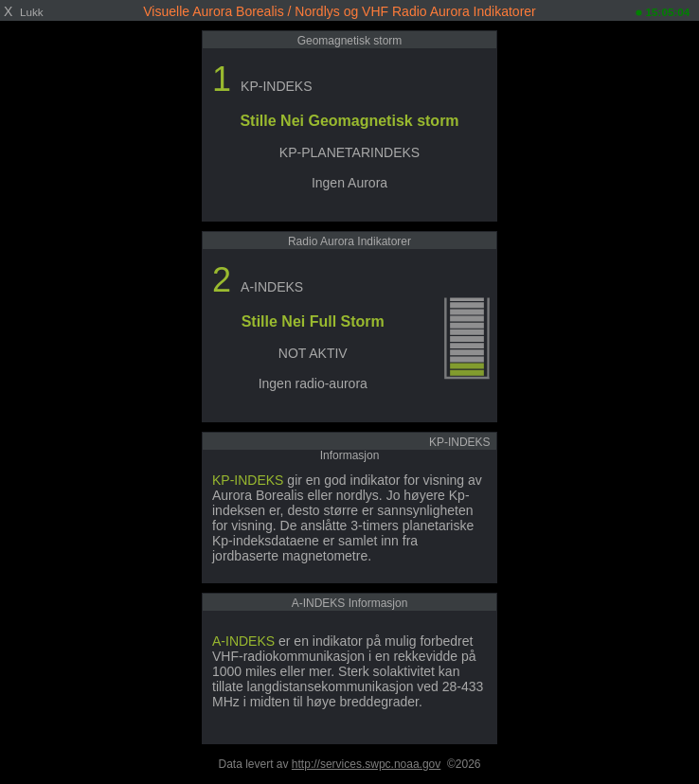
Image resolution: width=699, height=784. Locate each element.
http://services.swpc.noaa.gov (366, 764)
